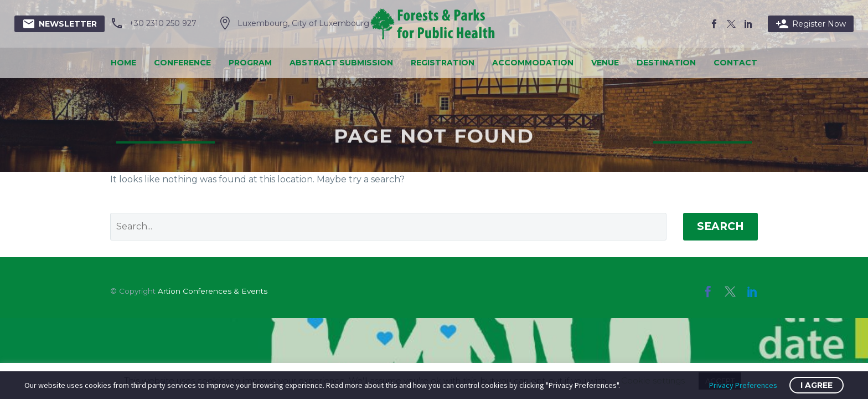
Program (250, 63)
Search (720, 226)
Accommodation (533, 63)
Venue (605, 63)
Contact (735, 63)
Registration (443, 63)
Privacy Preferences (743, 385)
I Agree (817, 385)
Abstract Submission (341, 63)
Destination (666, 63)
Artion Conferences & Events (213, 291)
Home (123, 63)
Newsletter (60, 24)
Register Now (811, 24)
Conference (182, 63)
